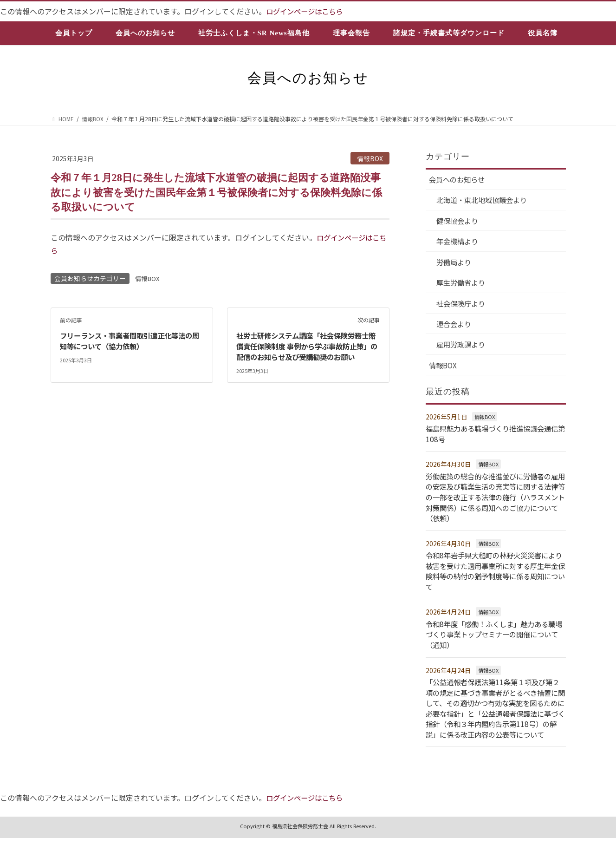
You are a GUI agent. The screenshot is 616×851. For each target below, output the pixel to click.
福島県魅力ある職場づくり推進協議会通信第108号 (493, 438)
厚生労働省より (463, 285)
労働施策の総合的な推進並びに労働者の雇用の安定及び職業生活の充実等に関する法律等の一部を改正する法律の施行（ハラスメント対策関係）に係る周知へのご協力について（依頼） (493, 501)
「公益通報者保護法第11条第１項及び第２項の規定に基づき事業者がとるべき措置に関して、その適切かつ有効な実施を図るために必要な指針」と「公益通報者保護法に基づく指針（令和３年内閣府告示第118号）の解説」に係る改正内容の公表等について (495, 716)
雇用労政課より (463, 348)
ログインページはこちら (307, 11)
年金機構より (459, 243)
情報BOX (370, 158)
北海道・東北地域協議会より (485, 201)
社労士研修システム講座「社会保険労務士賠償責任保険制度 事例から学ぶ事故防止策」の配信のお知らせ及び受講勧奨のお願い (307, 351)
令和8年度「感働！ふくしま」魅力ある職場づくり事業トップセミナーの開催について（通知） (495, 638)
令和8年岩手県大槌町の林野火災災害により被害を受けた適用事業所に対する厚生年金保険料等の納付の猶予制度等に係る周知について (495, 574)
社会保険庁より (463, 306)
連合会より (455, 327)
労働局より (455, 264)
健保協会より (459, 222)
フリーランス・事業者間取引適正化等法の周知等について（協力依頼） (130, 340)
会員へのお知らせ (459, 180)
